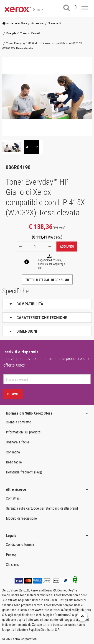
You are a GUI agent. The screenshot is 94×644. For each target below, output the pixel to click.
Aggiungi (67, 247)
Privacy (11, 555)
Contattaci (13, 498)
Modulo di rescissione (21, 518)
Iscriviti (13, 394)
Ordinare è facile (18, 442)
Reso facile (14, 462)
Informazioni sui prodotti (23, 432)
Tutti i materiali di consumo (47, 280)
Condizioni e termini (20, 545)
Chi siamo (13, 565)
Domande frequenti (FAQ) (24, 472)
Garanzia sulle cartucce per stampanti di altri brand (42, 508)
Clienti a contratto (19, 422)
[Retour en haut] (82, 616)
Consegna (13, 452)
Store (38, 10)
